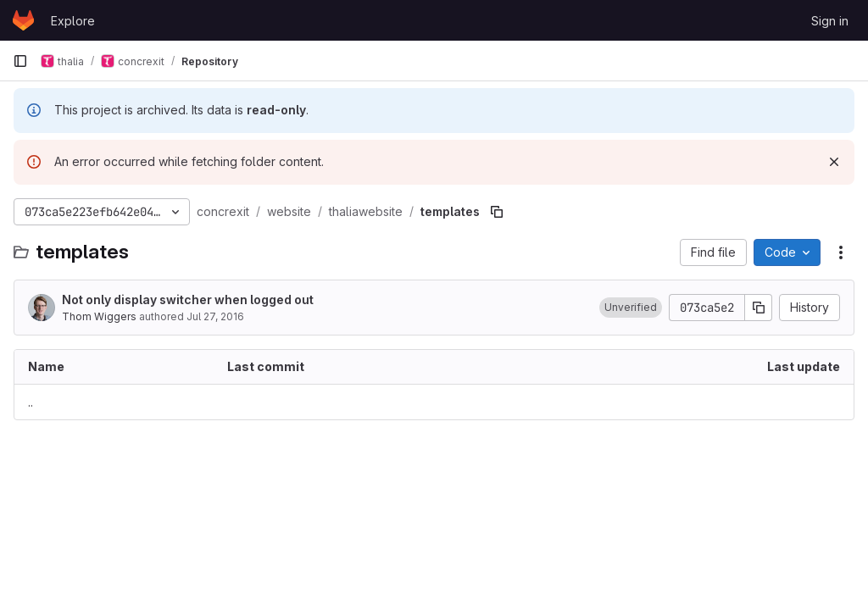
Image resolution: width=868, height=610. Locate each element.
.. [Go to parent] (31, 402)
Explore (73, 21)
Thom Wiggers (99, 316)
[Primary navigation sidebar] (20, 61)
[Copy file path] (497, 212)
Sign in (830, 21)
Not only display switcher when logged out (188, 299)
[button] (631, 308)
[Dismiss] (834, 162)
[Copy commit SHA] (759, 308)
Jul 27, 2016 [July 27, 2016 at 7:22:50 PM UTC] (215, 316)
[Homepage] (23, 20)
